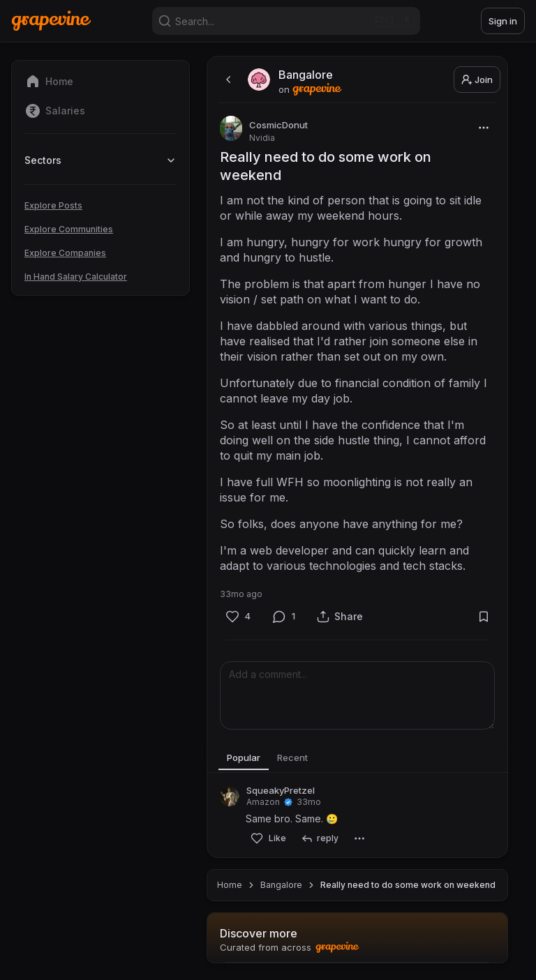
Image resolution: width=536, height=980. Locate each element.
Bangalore (281, 885)
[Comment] (284, 616)
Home (230, 885)
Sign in (503, 21)
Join (477, 80)
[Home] (51, 21)
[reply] (319, 839)
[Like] (238, 616)
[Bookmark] (483, 616)
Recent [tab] (303, 758)
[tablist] (357, 759)
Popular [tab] (247, 758)
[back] (227, 80)
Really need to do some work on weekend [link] (408, 885)
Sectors (100, 160)
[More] (483, 127)
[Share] (340, 616)
